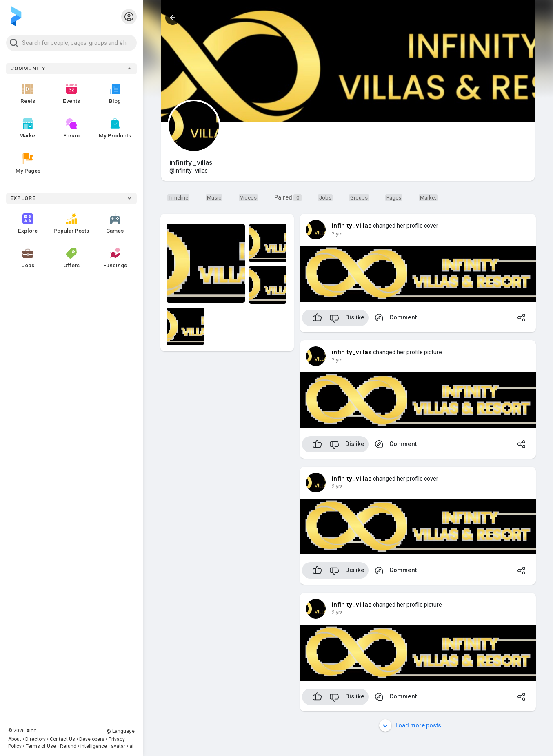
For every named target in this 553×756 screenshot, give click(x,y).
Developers (92, 739)
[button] (71, 43)
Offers (71, 258)
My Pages (28, 164)
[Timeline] (178, 197)
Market (28, 129)
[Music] (214, 197)
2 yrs (337, 234)
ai (131, 746)
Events (71, 94)
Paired (288, 198)
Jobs (28, 258)
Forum (71, 129)
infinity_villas (352, 226)
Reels (28, 94)
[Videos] (248, 197)
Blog (115, 94)
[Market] (325, 197)
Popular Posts (71, 224)
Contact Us (62, 739)
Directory (36, 739)
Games (115, 224)
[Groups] (359, 197)
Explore (28, 224)
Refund (68, 746)
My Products (115, 129)
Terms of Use (41, 746)
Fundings (115, 258)
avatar (118, 746)
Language (120, 731)
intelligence (94, 746)
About (15, 739)
